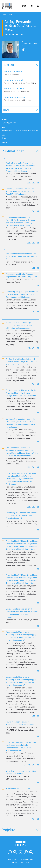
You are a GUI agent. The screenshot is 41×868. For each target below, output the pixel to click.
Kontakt (15, 862)
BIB (38, 183)
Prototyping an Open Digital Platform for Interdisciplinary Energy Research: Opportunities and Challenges (22, 294)
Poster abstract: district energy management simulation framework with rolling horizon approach (20, 325)
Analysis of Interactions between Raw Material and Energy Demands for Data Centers (22, 256)
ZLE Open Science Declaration (18, 788)
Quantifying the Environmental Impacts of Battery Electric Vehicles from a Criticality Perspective (22, 515)
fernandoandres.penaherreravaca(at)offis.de (20, 130)
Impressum (25, 862)
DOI (34, 183)
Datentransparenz (27, 859)
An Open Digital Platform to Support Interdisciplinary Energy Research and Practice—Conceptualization (21, 362)
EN (24, 6)
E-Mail (4, 127)
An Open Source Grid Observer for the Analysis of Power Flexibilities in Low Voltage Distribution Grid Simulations (21, 393)
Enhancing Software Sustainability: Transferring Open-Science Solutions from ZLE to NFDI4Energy (21, 191)
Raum (3, 135)
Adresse (4, 143)
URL (29, 243)
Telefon (4, 120)
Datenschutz (12, 859)
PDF (29, 183)
